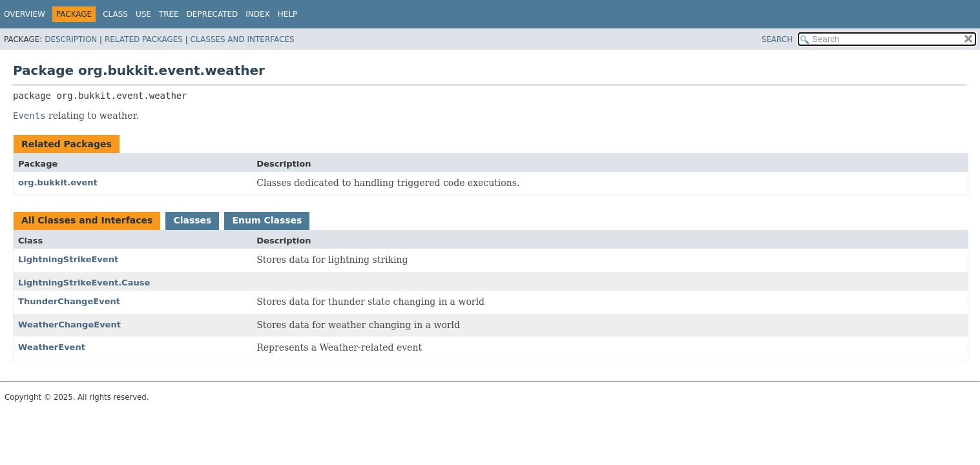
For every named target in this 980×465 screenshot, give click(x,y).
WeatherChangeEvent (69, 325)
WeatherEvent (52, 347)
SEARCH (777, 39)
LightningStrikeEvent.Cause (84, 283)
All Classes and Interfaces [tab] (87, 220)
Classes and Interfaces (243, 39)
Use (143, 14)
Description (71, 39)
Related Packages (144, 39)
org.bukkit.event (58, 182)
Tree (169, 14)
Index (258, 14)
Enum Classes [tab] (267, 220)
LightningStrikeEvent (68, 259)
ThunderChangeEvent (69, 301)
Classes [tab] (192, 220)
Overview (25, 14)
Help (288, 14)
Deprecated (213, 14)
